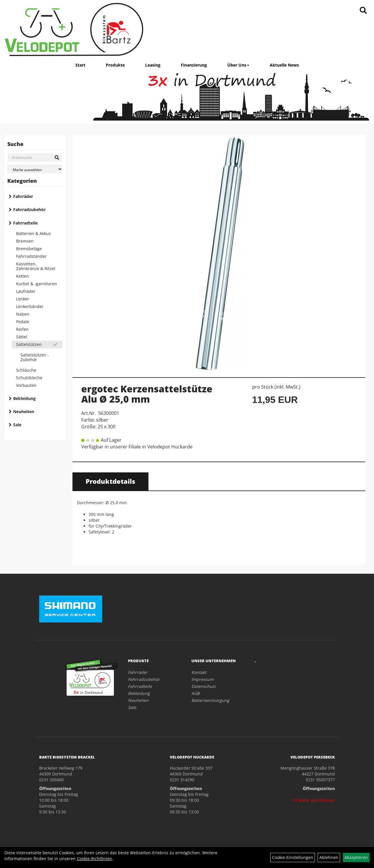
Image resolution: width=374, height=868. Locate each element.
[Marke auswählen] (35, 169)
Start (80, 65)
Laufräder (26, 291)
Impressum (202, 679)
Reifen (22, 329)
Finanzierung (194, 65)
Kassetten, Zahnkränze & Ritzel (36, 266)
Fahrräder (23, 196)
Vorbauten (26, 385)
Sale (17, 425)
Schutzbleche (29, 378)
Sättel (22, 337)
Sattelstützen (29, 344)
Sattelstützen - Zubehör (35, 357)
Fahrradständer (31, 256)
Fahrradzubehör (29, 209)
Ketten (22, 276)
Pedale (23, 322)
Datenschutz (204, 686)
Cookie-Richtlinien (95, 859)
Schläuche (26, 370)
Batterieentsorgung (210, 700)
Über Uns (238, 65)
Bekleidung (24, 398)
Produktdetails (110, 481)
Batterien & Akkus (33, 233)
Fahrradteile (25, 223)
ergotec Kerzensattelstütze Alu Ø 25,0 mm (147, 394)
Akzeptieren (356, 857)
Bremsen (25, 241)
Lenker (23, 299)
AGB (195, 693)
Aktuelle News (284, 65)
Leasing (153, 65)
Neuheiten (24, 412)
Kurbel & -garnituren (37, 284)
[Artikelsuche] (363, 11)
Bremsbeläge (29, 249)
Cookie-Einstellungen (293, 857)
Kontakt (199, 672)
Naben (23, 314)
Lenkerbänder (30, 306)
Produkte (115, 65)
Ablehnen (329, 857)
